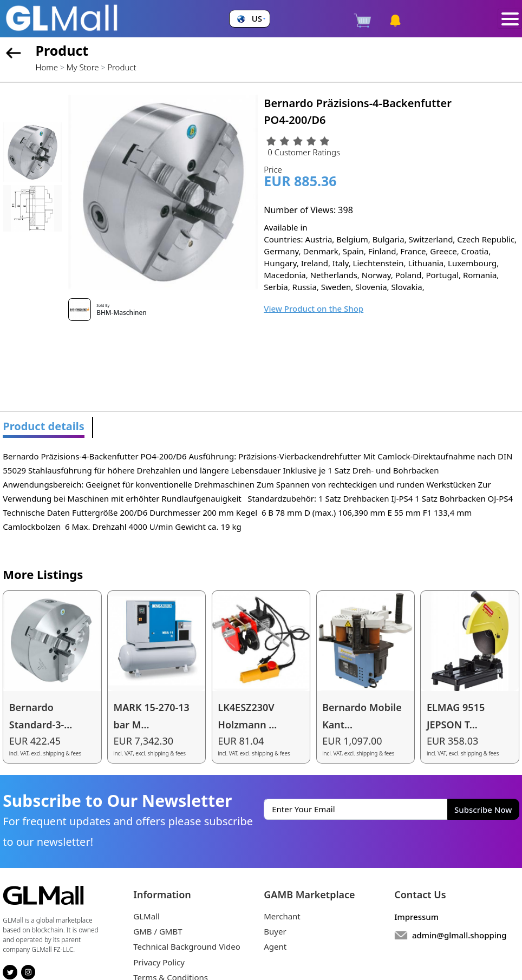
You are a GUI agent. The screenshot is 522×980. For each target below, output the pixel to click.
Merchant (282, 916)
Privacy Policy (159, 962)
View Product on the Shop (314, 308)
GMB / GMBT (158, 931)
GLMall (146, 916)
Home (47, 67)
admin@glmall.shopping (459, 935)
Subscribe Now (483, 810)
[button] (250, 19)
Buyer (275, 931)
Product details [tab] (44, 426)
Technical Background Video (187, 946)
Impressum (416, 917)
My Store (83, 67)
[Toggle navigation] (510, 19)
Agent (275, 946)
